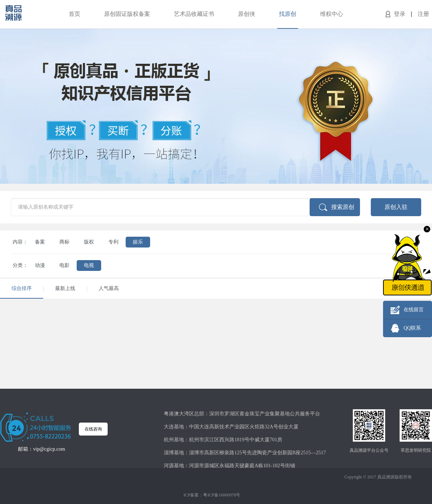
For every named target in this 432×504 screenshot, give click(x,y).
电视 (89, 265)
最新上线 (65, 288)
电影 (64, 265)
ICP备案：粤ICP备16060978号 (212, 495)
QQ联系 (412, 328)
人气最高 (109, 288)
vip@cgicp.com (49, 449)
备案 (40, 242)
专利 (113, 242)
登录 (400, 14)
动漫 (40, 265)
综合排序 (22, 288)
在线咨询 (93, 429)
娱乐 (138, 242)
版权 (89, 242)
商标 (64, 242)
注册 (423, 14)
